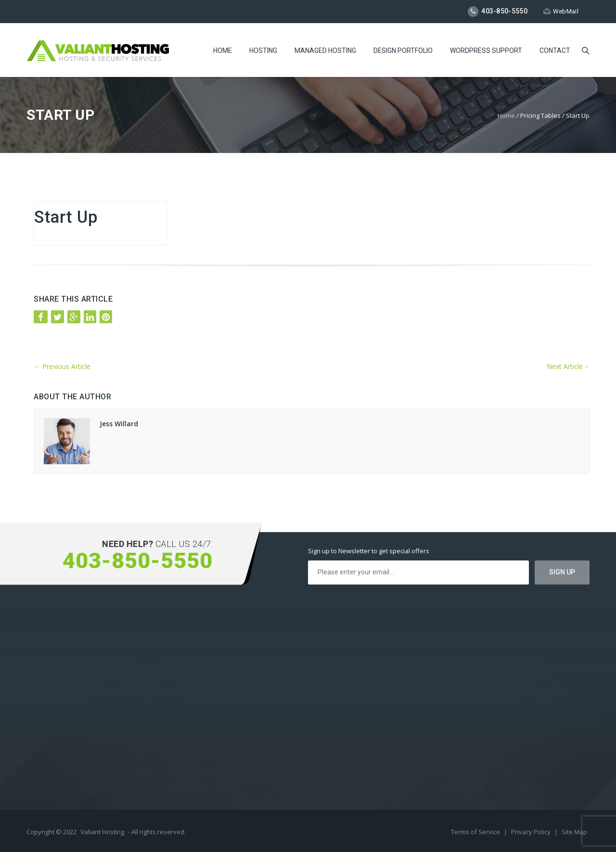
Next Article (568, 366)
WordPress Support (486, 51)
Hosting (263, 51)
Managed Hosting (325, 51)
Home (223, 51)
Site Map (574, 832)
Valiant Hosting (102, 832)
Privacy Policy (532, 832)
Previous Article (62, 366)
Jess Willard (119, 424)
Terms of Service (476, 832)
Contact (555, 51)
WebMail (561, 11)
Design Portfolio (403, 51)
